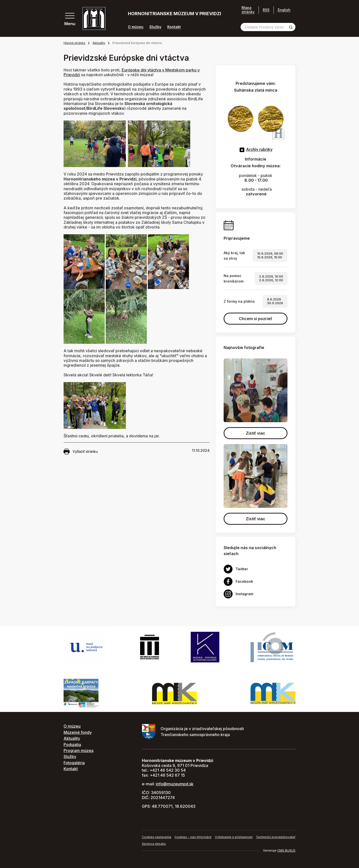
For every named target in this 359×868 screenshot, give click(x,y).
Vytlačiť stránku (81, 452)
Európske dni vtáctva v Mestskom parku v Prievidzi (132, 72)
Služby (155, 27)
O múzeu (136, 27)
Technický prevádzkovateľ (276, 837)
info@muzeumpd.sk (175, 784)
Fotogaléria (74, 763)
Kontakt (174, 27)
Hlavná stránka (74, 43)
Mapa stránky (248, 10)
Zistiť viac (256, 433)
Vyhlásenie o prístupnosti (234, 837)
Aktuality (99, 43)
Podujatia (72, 745)
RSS (266, 10)
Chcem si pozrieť (256, 319)
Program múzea (79, 751)
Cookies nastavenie (157, 837)
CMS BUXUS (286, 850)
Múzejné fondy (78, 732)
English (284, 10)
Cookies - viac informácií (193, 837)
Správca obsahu (154, 844)
